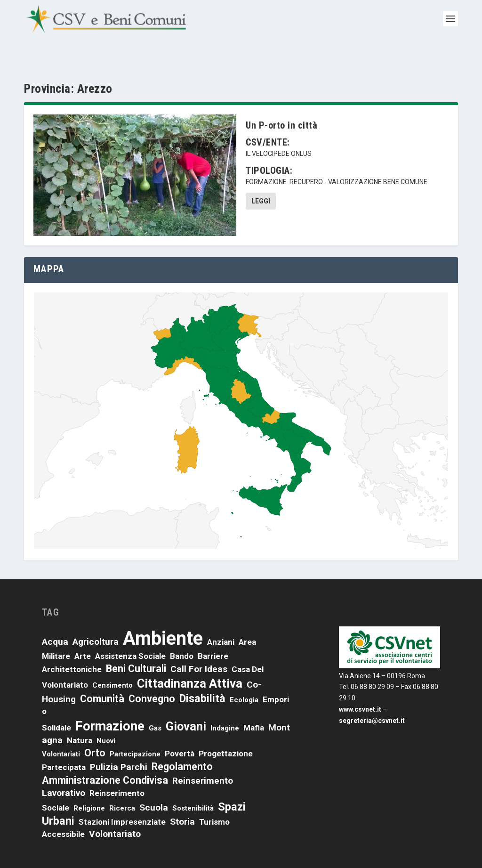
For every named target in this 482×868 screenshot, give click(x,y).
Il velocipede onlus (279, 127)
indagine (225, 702)
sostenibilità (193, 781)
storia (182, 795)
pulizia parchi (119, 741)
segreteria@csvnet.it (372, 694)
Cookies (345, 853)
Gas (155, 702)
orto (95, 726)
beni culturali (136, 642)
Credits (374, 853)
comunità (102, 672)
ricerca (122, 781)
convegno (152, 672)
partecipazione (135, 728)
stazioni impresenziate (122, 795)
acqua (55, 615)
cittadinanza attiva (190, 657)
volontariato (115, 807)
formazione (266, 155)
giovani (186, 700)
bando (182, 629)
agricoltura (96, 615)
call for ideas (199, 643)
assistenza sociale (130, 629)
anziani (221, 615)
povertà (180, 727)
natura (80, 714)
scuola (154, 781)
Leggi (261, 175)
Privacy (316, 853)
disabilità (202, 672)
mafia (254, 701)
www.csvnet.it (360, 683)
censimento (112, 659)
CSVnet (58, 856)
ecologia (244, 673)
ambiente (163, 612)
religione (89, 781)
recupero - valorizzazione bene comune (358, 155)
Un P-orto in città (281, 99)
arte (83, 629)
